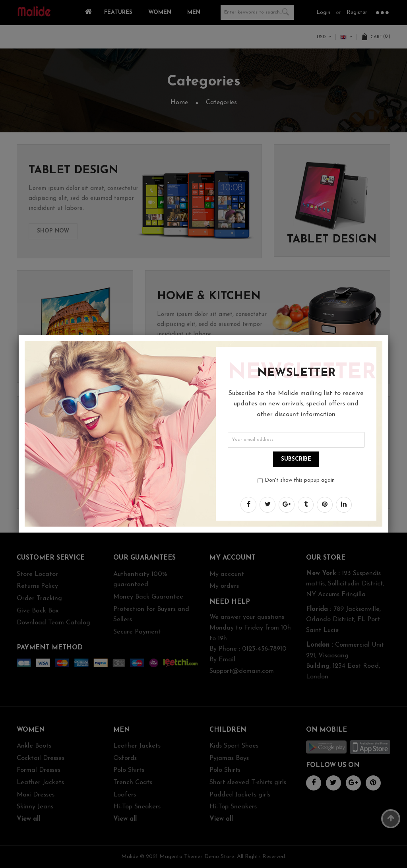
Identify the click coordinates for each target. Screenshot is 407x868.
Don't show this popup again (300, 480)
